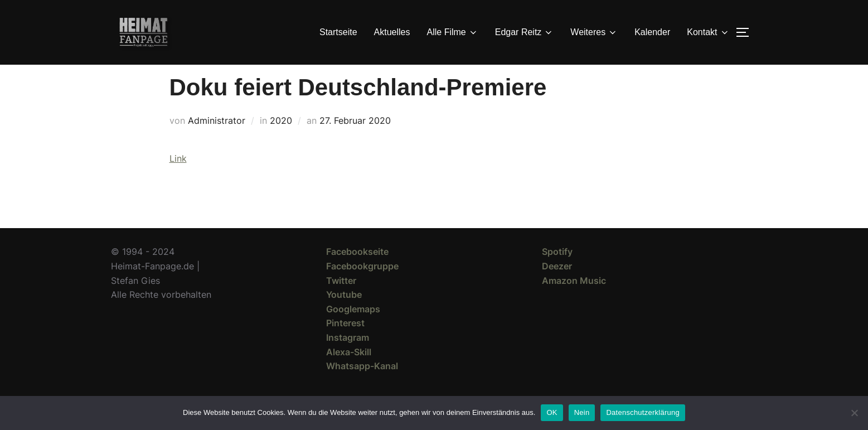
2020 (281, 141)
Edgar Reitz (525, 32)
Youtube (344, 315)
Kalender (652, 32)
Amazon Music (574, 301)
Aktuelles (392, 32)
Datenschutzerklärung (642, 412)
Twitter (341, 301)
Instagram (348, 357)
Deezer (557, 286)
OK (552, 412)
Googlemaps (353, 329)
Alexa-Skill (349, 372)
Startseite (338, 32)
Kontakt (708, 32)
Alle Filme (453, 32)
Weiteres (594, 32)
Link (178, 178)
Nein (582, 412)
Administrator (217, 141)
